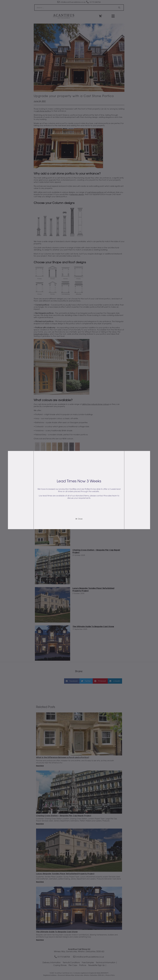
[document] (79, 490)
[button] (79, 519)
